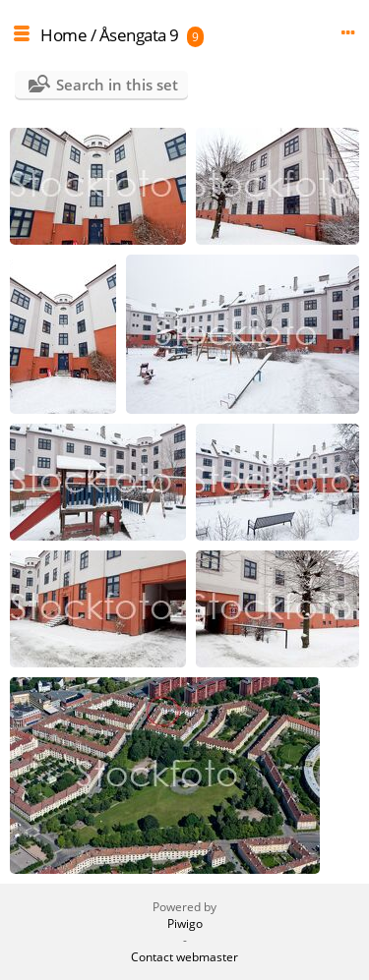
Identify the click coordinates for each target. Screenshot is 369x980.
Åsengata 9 (139, 35)
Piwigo (185, 923)
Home (63, 35)
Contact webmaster (184, 957)
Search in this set (117, 85)
